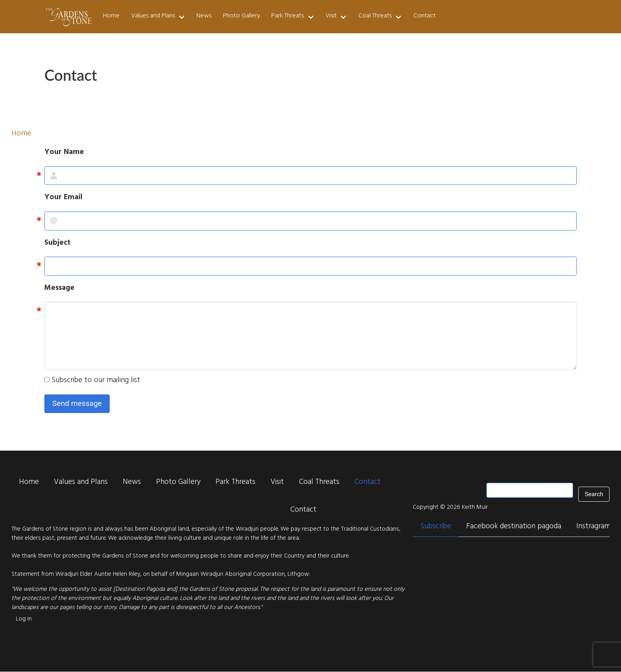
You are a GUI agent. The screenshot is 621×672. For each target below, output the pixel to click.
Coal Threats (375, 16)
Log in (24, 620)
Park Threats (288, 16)
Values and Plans (153, 16)
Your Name (64, 153)
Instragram (593, 527)
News (204, 16)
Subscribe (436, 527)
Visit (331, 16)
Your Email (63, 198)
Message (59, 289)
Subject (57, 244)
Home (111, 16)
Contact (425, 16)
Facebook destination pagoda (514, 527)
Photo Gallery (242, 16)
